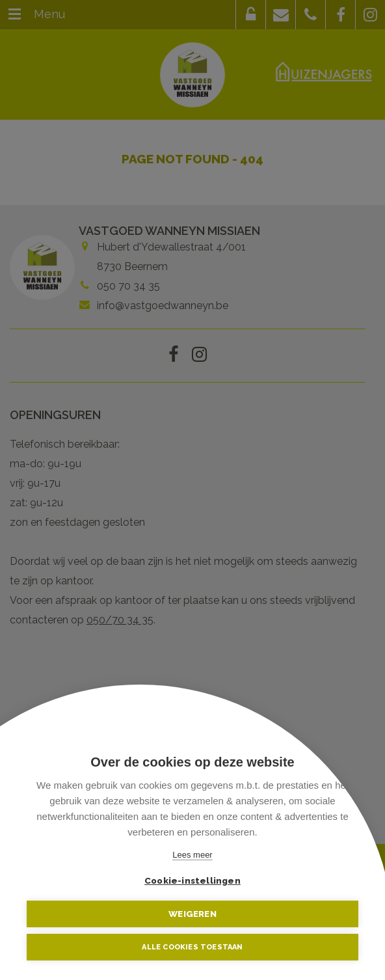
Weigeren (192, 914)
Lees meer (192, 855)
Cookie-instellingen (192, 880)
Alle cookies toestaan (192, 947)
